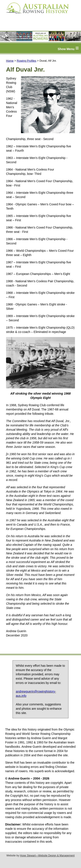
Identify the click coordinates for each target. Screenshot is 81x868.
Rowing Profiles (27, 61)
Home (10, 61)
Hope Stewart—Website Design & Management (47, 856)
